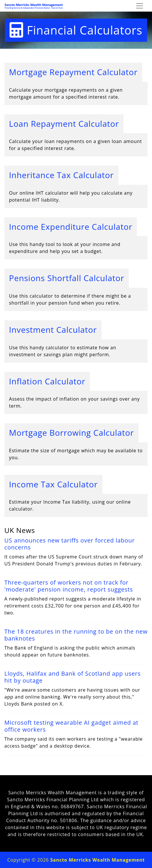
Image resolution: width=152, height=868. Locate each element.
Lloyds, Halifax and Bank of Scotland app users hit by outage (73, 677)
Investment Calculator (53, 330)
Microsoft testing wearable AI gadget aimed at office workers (71, 726)
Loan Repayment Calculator (64, 124)
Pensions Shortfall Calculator (67, 278)
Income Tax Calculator (53, 484)
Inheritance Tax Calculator (61, 175)
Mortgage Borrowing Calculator (71, 433)
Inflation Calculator (47, 381)
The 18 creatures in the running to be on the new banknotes (76, 635)
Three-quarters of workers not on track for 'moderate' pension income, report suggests (69, 586)
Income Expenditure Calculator (71, 227)
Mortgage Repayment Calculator (73, 72)
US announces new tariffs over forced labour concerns (69, 544)
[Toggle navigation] (140, 6)
